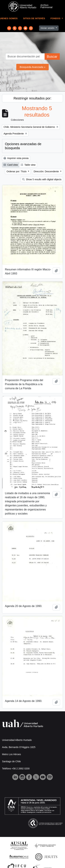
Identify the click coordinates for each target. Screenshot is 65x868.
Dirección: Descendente (47, 171)
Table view (28, 165)
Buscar (52, 57)
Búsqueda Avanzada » (33, 67)
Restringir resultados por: (32, 98)
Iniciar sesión (48, 28)
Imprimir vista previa (16, 158)
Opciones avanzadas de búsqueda (23, 146)
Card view (11, 165)
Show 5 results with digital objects (42, 179)
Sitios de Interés (34, 18)
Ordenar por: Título (17, 171)
